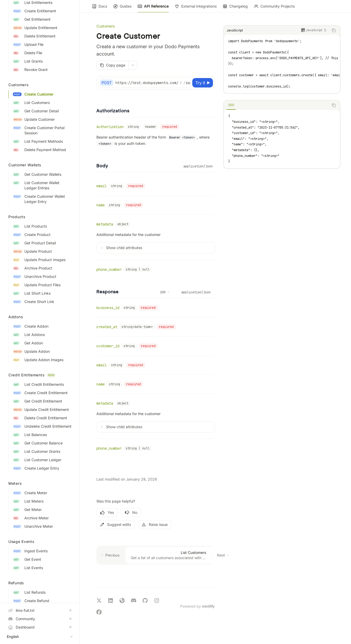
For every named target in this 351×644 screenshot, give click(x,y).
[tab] (231, 105)
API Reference (153, 8)
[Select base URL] (149, 83)
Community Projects (274, 8)
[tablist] (276, 105)
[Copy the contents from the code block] (334, 30)
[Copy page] (112, 65)
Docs (100, 8)
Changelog (235, 8)
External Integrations (196, 8)
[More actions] (133, 65)
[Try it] (203, 83)
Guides (122, 8)
